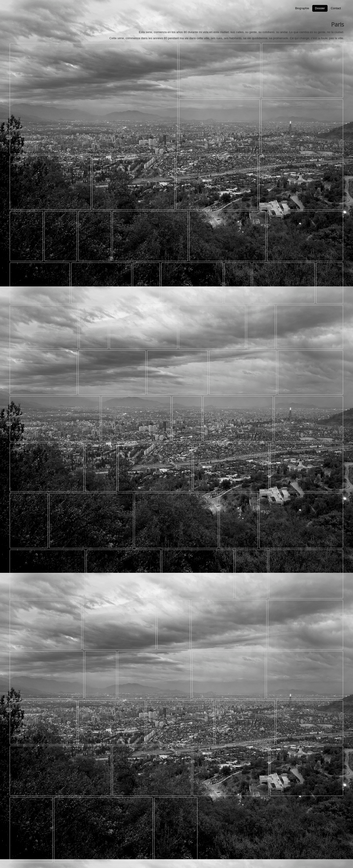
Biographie (302, 8)
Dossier (320, 8)
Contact (336, 8)
